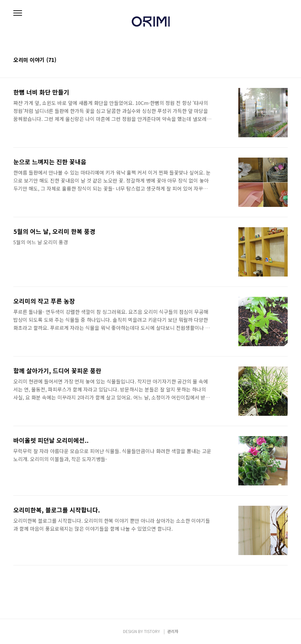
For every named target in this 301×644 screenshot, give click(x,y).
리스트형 (284, 60)
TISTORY (152, 631)
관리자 (173, 631)
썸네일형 (274, 60)
